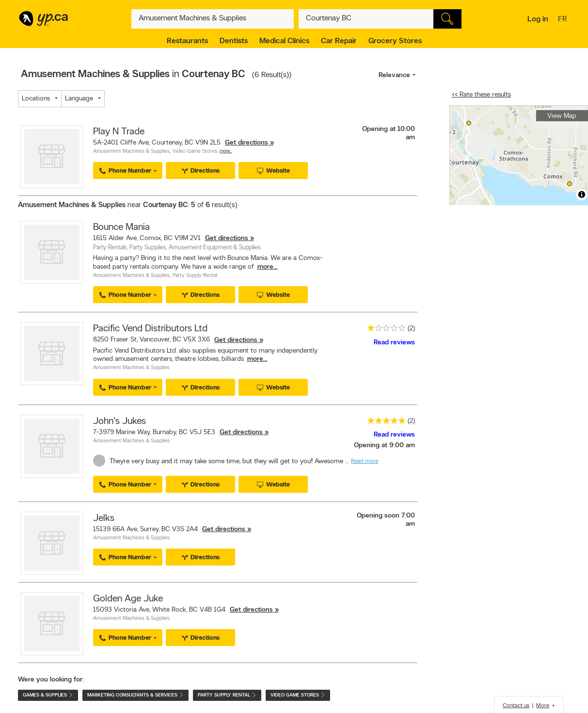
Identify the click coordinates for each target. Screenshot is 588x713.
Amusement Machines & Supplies (131, 152)
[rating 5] (384, 423)
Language (79, 99)
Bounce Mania (121, 227)
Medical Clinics (284, 41)
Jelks (104, 519)
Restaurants (187, 41)
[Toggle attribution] (582, 194)
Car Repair (339, 41)
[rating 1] (384, 330)
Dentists (234, 41)
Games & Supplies (48, 695)
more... (268, 267)
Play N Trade (119, 132)
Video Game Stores (195, 152)
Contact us (516, 706)
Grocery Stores (395, 41)
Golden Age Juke (128, 599)
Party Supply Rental (195, 276)
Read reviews (394, 343)
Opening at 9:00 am (384, 446)
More (543, 706)
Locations (36, 99)
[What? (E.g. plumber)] (213, 19)
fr (564, 20)
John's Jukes (119, 421)
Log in (538, 19)
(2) (411, 329)
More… (226, 151)
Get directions (246, 143)
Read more (365, 461)
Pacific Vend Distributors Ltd (150, 329)
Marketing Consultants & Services (135, 695)
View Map (562, 116)
